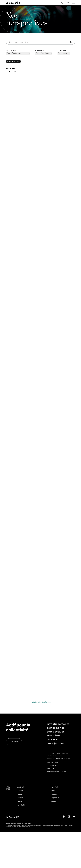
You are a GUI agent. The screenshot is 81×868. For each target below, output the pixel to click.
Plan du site (51, 768)
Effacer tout (14, 61)
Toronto (20, 794)
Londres (20, 798)
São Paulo (55, 794)
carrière (52, 739)
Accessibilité (52, 766)
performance (56, 728)
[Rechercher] (71, 42)
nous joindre (55, 743)
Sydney (54, 801)
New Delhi (21, 805)
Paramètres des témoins (56, 771)
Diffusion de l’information (57, 753)
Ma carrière (15, 742)
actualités (54, 736)
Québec (20, 791)
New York (55, 787)
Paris (53, 791)
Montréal (20, 787)
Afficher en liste (15, 71)
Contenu (39, 50)
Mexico (20, 801)
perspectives (56, 732)
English (68, 3)
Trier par (62, 50)
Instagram (69, 817)
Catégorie (11, 50)
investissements (58, 724)
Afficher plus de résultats (41, 702)
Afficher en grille (10, 71)
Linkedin (64, 817)
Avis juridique (52, 763)
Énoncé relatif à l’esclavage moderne (58, 759)
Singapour (55, 798)
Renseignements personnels (58, 756)
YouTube (74, 817)
